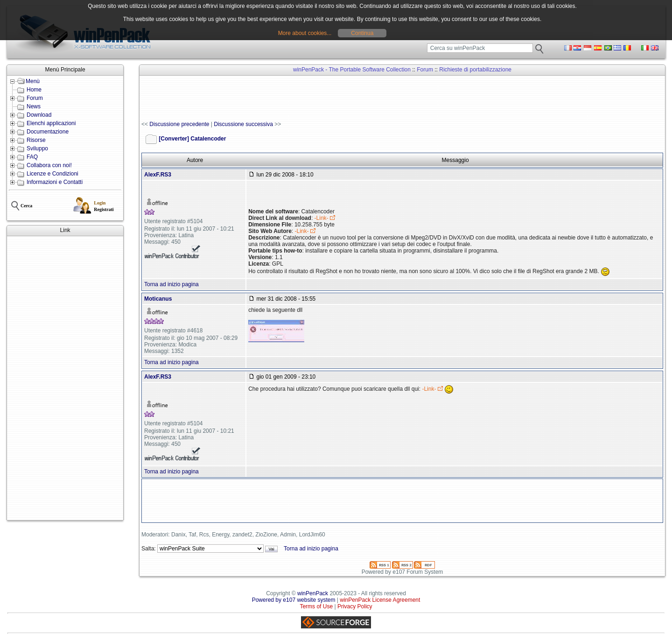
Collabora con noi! (49, 165)
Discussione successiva (243, 124)
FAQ (32, 157)
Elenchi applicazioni (51, 123)
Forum (35, 98)
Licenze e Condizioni (52, 174)
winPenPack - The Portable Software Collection (352, 70)
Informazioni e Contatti (55, 182)
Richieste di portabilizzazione (475, 70)
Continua (362, 33)
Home (34, 90)
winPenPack (313, 593)
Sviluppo (37, 148)
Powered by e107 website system (294, 600)
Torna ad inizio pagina (171, 284)
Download (39, 115)
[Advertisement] (65, 378)
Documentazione (48, 132)
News (34, 106)
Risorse (36, 140)
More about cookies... (305, 33)
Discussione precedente (179, 124)
